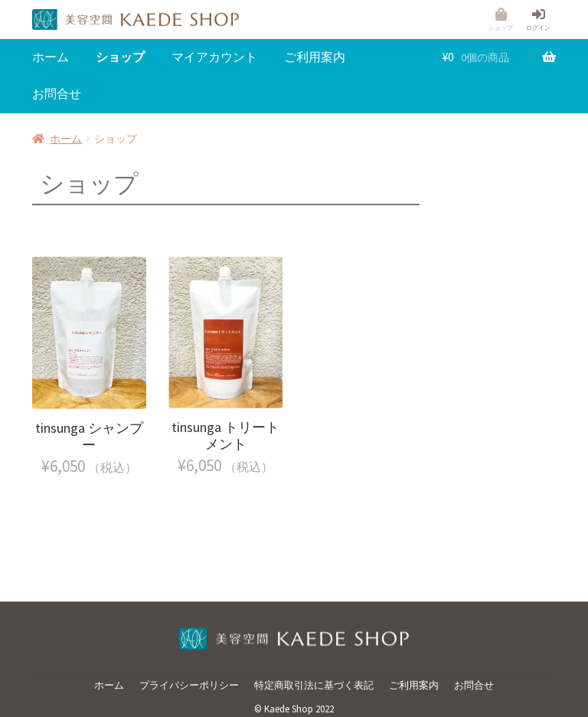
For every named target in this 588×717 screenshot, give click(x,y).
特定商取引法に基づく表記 (314, 686)
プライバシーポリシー (189, 686)
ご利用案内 (315, 57)
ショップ (501, 27)
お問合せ (57, 93)
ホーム (51, 57)
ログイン (538, 27)
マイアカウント (214, 57)
